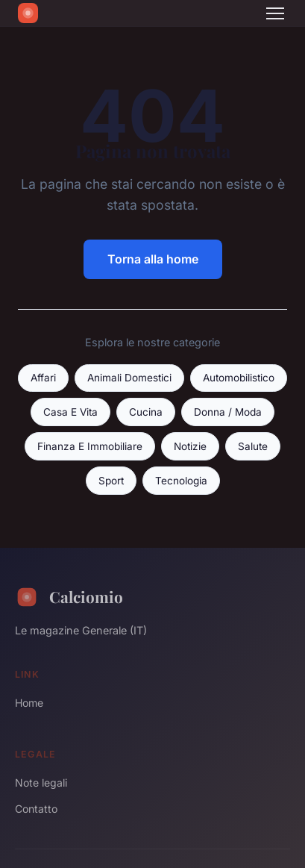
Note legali (41, 783)
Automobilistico (239, 378)
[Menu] (275, 13)
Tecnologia (181, 481)
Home (29, 703)
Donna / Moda (228, 412)
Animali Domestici (129, 378)
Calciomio (69, 597)
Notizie (190, 446)
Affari (43, 378)
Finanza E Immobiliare (90, 446)
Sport (111, 481)
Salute (253, 446)
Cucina (146, 412)
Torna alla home (153, 259)
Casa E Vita (70, 412)
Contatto (36, 809)
